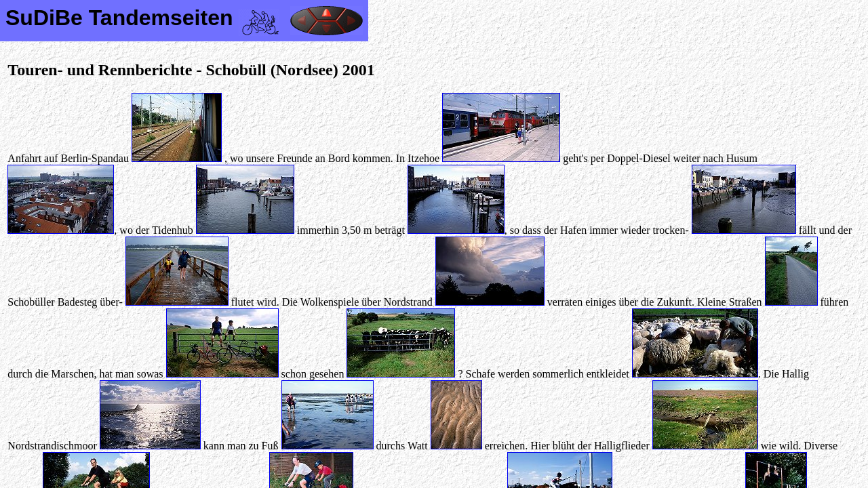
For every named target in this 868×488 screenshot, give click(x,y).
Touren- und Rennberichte (100, 70)
